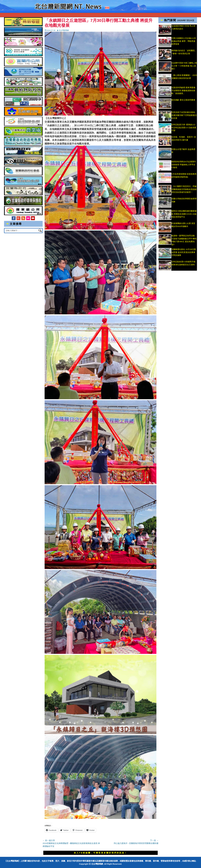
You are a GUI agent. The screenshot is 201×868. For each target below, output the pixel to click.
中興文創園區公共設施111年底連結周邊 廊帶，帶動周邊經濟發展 (184, 41)
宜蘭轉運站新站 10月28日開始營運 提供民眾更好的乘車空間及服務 (184, 252)
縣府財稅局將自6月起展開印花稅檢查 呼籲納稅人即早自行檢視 (184, 165)
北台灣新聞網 (64, 30)
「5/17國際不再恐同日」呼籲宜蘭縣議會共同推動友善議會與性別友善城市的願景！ (184, 189)
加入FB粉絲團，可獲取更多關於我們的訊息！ (101, 853)
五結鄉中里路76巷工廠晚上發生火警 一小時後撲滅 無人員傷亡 (184, 66)
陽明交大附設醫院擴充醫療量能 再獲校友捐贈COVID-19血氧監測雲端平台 (184, 214)
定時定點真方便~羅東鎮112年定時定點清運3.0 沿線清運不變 (184, 127)
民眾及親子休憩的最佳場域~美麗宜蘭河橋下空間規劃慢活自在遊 (184, 115)
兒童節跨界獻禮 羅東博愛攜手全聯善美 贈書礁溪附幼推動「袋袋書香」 (183, 90)
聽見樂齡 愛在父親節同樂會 (183, 100)
